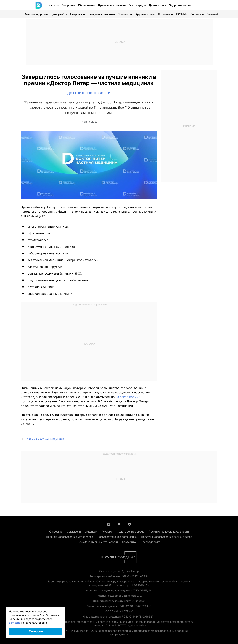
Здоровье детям (180, 5)
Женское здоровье (36, 14)
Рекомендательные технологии (98, 542)
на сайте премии (128, 397)
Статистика (129, 542)
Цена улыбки (59, 14)
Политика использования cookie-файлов (167, 537)
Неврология (78, 14)
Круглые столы (145, 14)
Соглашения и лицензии (82, 532)
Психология (125, 14)
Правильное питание (112, 5)
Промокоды (166, 14)
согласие (15, 623)
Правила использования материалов (70, 537)
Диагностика (157, 5)
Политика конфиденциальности (169, 532)
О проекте (56, 532)
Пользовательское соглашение (117, 537)
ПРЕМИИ (182, 14)
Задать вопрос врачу (131, 532)
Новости (53, 5)
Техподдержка (151, 542)
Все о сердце (137, 5)
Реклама (107, 532)
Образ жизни (87, 5)
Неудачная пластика (102, 14)
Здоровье (69, 5)
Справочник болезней (204, 14)
